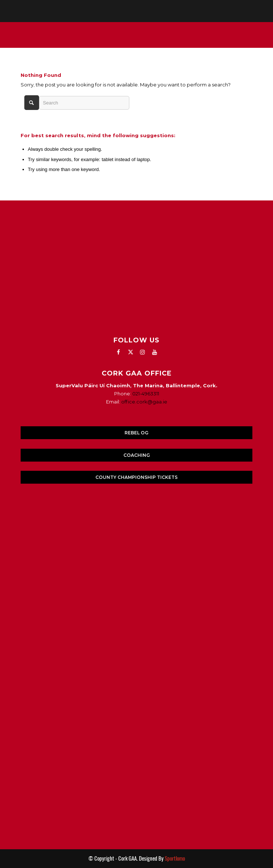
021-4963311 (146, 394)
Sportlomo (175, 858)
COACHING (137, 455)
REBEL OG (136, 433)
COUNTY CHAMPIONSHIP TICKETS (136, 477)
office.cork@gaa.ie (144, 402)
